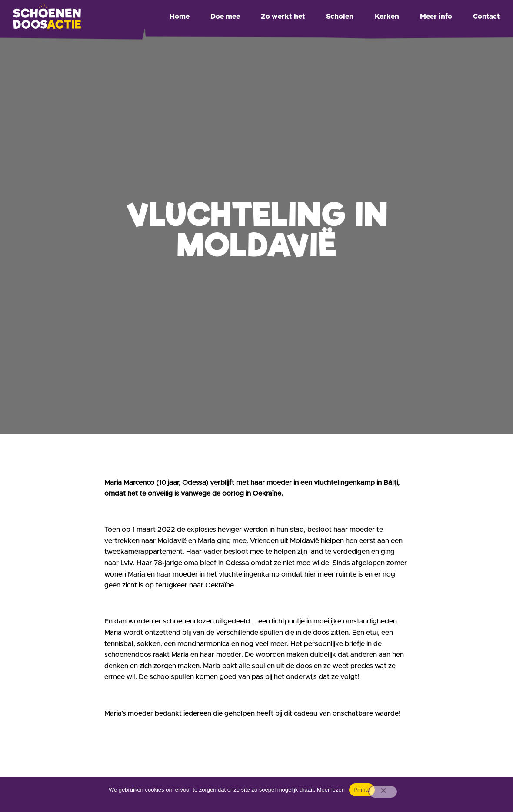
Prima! (362, 790)
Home (180, 17)
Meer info (436, 17)
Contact (486, 17)
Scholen (340, 17)
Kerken (387, 17)
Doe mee (225, 17)
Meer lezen (331, 790)
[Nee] (383, 792)
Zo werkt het (283, 17)
